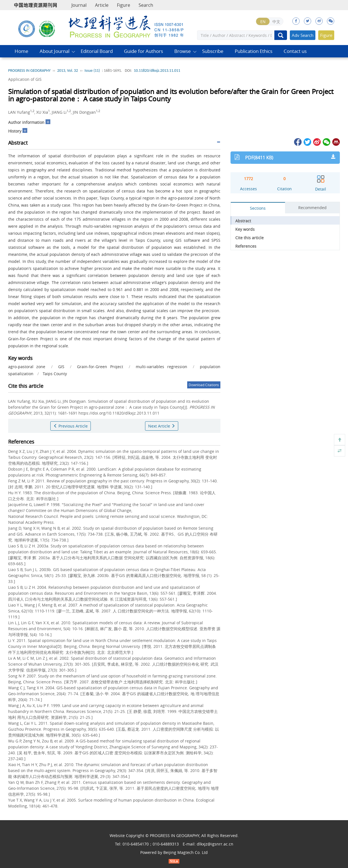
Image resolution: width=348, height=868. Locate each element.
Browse (183, 51)
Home (22, 51)
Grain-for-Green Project (100, 367)
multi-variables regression (161, 367)
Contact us (295, 51)
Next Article (162, 426)
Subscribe (213, 51)
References (246, 246)
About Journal (55, 51)
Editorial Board (97, 51)
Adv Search (303, 35)
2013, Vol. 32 (67, 71)
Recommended (312, 208)
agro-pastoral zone (27, 367)
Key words (245, 229)
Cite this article (249, 238)
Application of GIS (25, 79)
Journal (79, 5)
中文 (276, 22)
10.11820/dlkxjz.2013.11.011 (157, 71)
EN (263, 22)
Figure (124, 5)
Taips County (55, 374)
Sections (258, 208)
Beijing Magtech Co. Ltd (186, 852)
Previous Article (71, 426)
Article (102, 5)
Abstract (243, 221)
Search (146, 5)
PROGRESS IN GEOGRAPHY (29, 71)
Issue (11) (92, 71)
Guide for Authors (144, 51)
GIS (61, 367)
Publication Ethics (254, 51)
